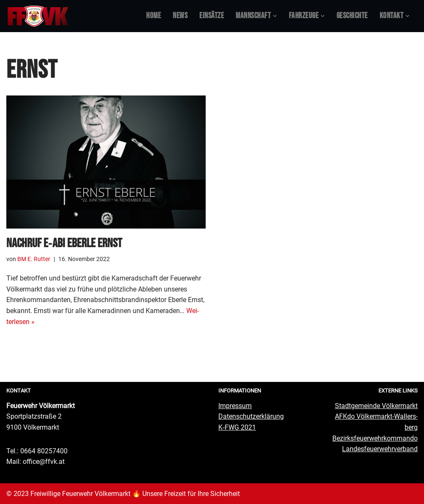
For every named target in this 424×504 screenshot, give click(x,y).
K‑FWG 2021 (237, 427)
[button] (275, 16)
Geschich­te (352, 16)
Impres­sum (235, 406)
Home (154, 16)
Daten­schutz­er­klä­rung (251, 416)
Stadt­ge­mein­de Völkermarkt (376, 406)
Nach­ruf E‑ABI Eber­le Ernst (64, 243)
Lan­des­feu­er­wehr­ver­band (380, 449)
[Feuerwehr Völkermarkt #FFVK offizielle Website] (38, 16)
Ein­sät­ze (212, 16)
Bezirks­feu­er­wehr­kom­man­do (375, 438)
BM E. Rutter (34, 259)
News (180, 16)
